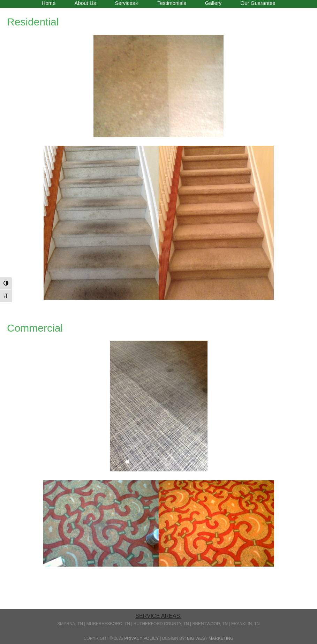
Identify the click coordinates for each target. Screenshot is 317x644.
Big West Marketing (210, 638)
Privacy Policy (141, 638)
